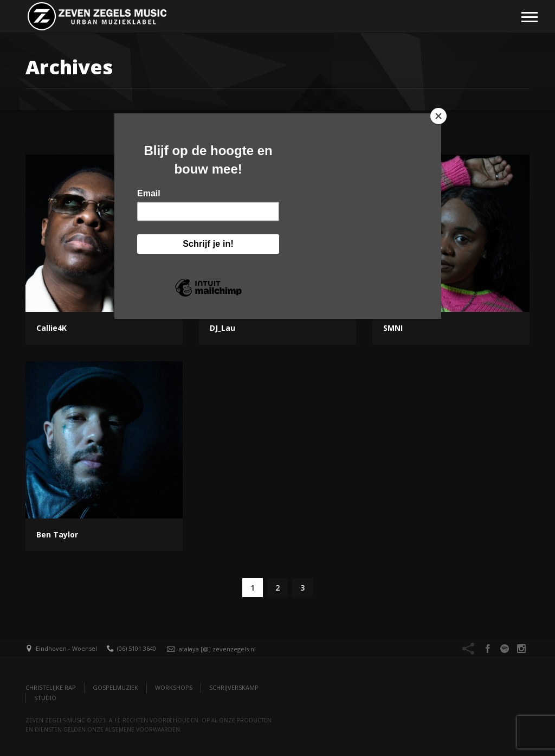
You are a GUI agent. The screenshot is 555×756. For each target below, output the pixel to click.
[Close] (438, 116)
